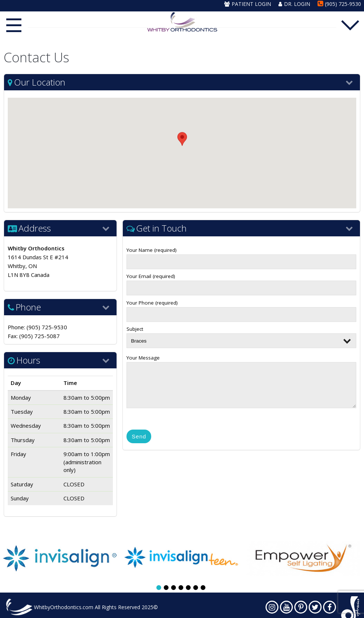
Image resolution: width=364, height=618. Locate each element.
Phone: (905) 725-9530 (37, 327)
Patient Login (248, 4)
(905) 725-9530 (339, 4)
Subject (241, 335)
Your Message (241, 383)
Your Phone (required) (241, 309)
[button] (182, 146)
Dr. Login (294, 4)
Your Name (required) (241, 256)
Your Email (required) (241, 282)
